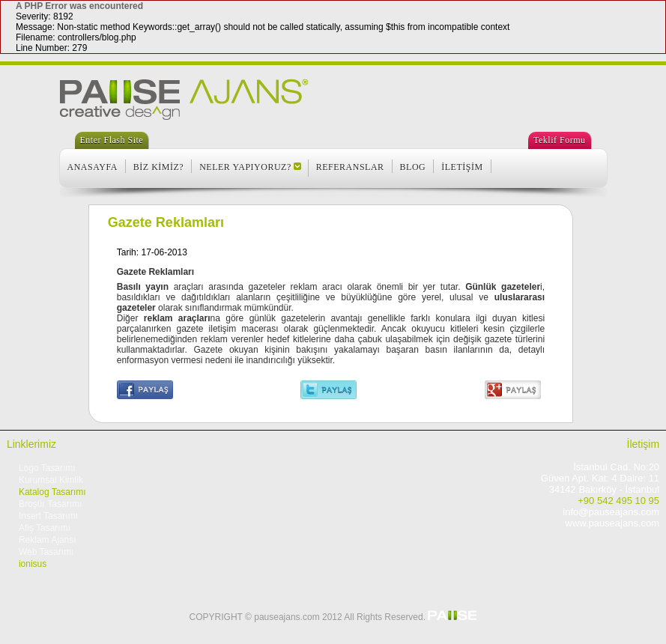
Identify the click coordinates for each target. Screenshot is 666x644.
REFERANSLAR (350, 167)
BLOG (413, 167)
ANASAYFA (93, 167)
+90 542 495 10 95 (618, 501)
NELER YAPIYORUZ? (245, 167)
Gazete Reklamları (166, 222)
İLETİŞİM (462, 167)
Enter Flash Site (112, 140)
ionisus (33, 564)
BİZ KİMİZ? (158, 167)
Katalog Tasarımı (52, 492)
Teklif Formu (560, 140)
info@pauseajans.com (611, 512)
